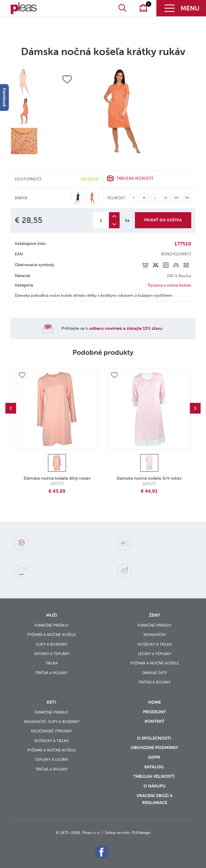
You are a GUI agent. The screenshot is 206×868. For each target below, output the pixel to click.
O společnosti (155, 738)
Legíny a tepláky (154, 654)
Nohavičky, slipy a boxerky (52, 722)
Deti (51, 702)
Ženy (155, 615)
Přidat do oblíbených (22, 375)
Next (195, 408)
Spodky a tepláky (52, 654)
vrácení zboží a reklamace (154, 799)
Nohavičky (155, 635)
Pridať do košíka (163, 220)
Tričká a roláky (51, 673)
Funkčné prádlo (51, 625)
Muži (52, 615)
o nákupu (155, 786)
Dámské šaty (154, 673)
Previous (11, 408)
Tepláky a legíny (51, 760)
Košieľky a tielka (155, 644)
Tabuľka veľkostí (135, 178)
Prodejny (154, 712)
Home (154, 702)
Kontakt (154, 725)
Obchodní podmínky (154, 748)
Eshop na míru (117, 833)
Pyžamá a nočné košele (170, 285)
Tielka (52, 663)
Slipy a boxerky (52, 644)
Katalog (154, 767)
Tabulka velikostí (154, 776)
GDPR (155, 757)
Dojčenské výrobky (51, 731)
